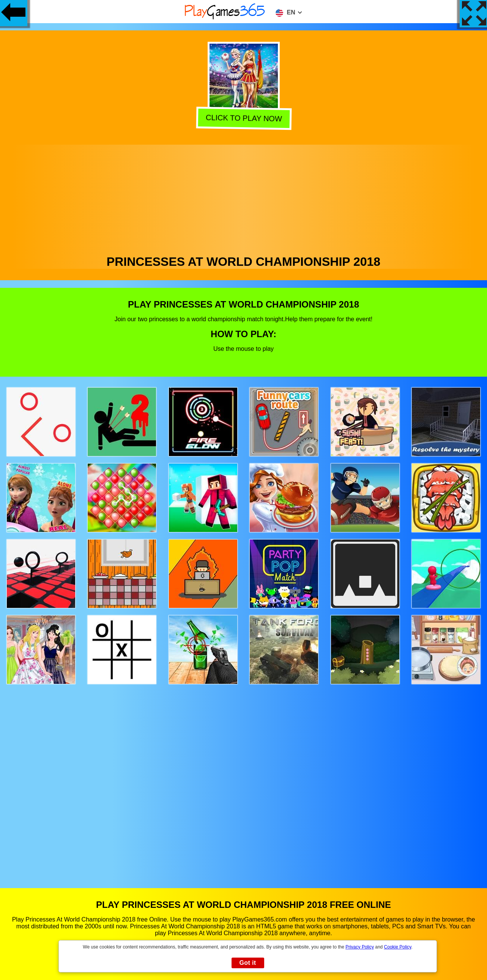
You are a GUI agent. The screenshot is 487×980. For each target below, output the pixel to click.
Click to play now (243, 119)
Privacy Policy (360, 947)
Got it (247, 963)
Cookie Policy (398, 947)
